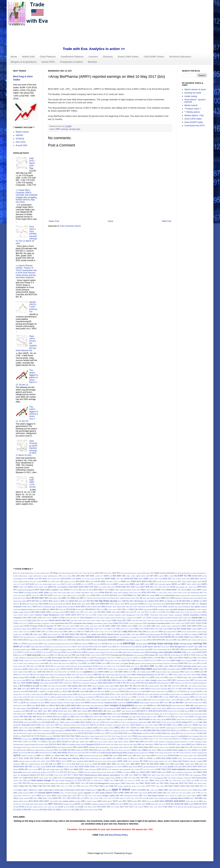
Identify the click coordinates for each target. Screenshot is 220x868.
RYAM (182, 753)
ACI (40, 579)
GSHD (25, 672)
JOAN (42, 689)
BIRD (162, 601)
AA (60, 576)
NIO (26, 719)
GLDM (68, 666)
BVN (37, 609)
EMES (29, 650)
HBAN (197, 672)
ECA (47, 647)
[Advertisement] (84, 25)
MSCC (109, 711)
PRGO (201, 736)
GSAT (15, 672)
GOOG (63, 669)
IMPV (134, 680)
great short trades (160, 669)
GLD (58, 666)
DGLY (173, 634)
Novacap (119, 720)
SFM (141, 758)
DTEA (24, 644)
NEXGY (150, 717)
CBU (128, 612)
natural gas (198, 714)
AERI (201, 579)
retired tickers (143, 747)
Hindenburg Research (145, 675)
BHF (67, 601)
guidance (88, 672)
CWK (65, 632)
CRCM (124, 626)
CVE (24, 632)
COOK (126, 623)
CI (59, 618)
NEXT (155, 717)
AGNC (83, 581)
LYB (201, 700)
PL (196, 733)
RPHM (42, 753)
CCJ (146, 612)
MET (136, 706)
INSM (41, 683)
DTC (20, 644)
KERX (147, 689)
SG (154, 758)
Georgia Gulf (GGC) (164, 663)
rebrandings (17, 747)
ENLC (74, 650)
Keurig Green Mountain (159, 689)
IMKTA (124, 680)
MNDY (101, 708)
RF (191, 747)
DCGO (50, 634)
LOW (46, 700)
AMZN (50, 587)
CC (135, 612)
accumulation (18, 579)
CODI (180, 620)
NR (151, 720)
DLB (154, 637)
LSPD (88, 700)
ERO (186, 650)
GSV (44, 672)
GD (80, 663)
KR (144, 691)
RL (113, 750)
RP (29, 753)
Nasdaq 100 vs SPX (161, 714)
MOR (23, 711)
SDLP (42, 758)
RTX (95, 753)
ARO (179, 590)
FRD (69, 661)
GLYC (137, 666)
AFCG (15, 582)
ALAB (159, 582)
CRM (153, 626)
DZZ (118, 644)
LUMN (132, 700)
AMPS (199, 584)
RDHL (194, 744)
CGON (105, 615)
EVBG (79, 652)
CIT (78, 618)
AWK (65, 595)
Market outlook (22, 132)
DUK (41, 644)
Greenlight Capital (174, 669)
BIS (166, 601)
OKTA (133, 725)
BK (180, 601)
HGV (81, 675)
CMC (46, 621)
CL (98, 618)
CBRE (118, 612)
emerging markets (20, 650)
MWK (15, 714)
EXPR (204, 652)
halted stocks (146, 672)
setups (125, 758)
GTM (82, 672)
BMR (98, 604)
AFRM (45, 581)
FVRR (194, 661)
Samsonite (87, 756)
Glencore (74, 666)
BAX (24, 598)
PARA (74, 731)
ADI (132, 579)
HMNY (181, 675)
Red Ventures (62, 747)
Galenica (31, 663)
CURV (199, 629)
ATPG (136, 593)
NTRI (34, 722)
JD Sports (151, 686)
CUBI (165, 629)
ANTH (113, 587)
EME (205, 647)
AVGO (29, 595)
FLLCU (123, 658)
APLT (195, 587)
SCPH (195, 756)
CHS (40, 618)
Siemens (136, 761)
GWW (106, 672)
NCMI (45, 717)
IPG (125, 683)
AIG (99, 581)
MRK (75, 711)
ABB (114, 576)
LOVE (41, 700)
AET (205, 579)
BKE (188, 601)
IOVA (118, 683)
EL (141, 647)
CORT (173, 623)
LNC (167, 697)
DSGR (194, 640)
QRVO (132, 742)
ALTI (86, 584)
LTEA (109, 700)
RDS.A (199, 744)
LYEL (205, 700)
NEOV (97, 717)
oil (103, 725)
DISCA (16, 637)
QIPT (87, 742)
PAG (30, 731)
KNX (96, 692)
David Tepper (202, 632)
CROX (184, 626)
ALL (41, 584)
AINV (103, 581)
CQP (99, 626)
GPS (105, 669)
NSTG (195, 720)
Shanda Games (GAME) (27, 761)
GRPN (190, 669)
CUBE (160, 629)
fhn (206, 655)
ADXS (184, 579)
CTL (127, 629)
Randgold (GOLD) (93, 744)
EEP (87, 647)
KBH (134, 689)
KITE (27, 691)
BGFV (46, 601)
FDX (166, 655)
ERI (174, 649)
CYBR (87, 632)
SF (129, 758)
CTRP (141, 629)
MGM (163, 706)
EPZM (126, 650)
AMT (26, 587)
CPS (91, 626)
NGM (187, 717)
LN (164, 697)
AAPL (92, 576)
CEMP (21, 615)
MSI (138, 711)
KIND (196, 689)
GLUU (123, 666)
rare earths (115, 744)
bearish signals (155, 598)
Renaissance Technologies (109, 747)
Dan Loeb (150, 632)
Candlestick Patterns (72, 57)
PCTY (189, 731)
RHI (28, 750)
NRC (155, 720)
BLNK (56, 604)
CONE (110, 623)
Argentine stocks (125, 590)
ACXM (92, 579)
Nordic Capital (97, 720)
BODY (151, 604)
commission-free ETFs (64, 623)
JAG (85, 686)
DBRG (36, 634)
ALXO (108, 584)
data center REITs (170, 632)
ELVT (191, 647)
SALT (77, 756)
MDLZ (63, 706)
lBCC (114, 694)
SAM (81, 755)
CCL (154, 612)
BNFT (112, 604)
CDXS (187, 612)
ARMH (153, 590)
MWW (20, 714)
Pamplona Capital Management (54, 731)
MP (32, 711)
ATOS (131, 593)
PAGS (35, 731)
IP (122, 683)
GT (52, 672)
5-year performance (198, 573)
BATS (20, 598)
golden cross (28, 669)
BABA (130, 595)
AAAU (64, 576)
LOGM (26, 700)
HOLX (27, 677)
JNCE (24, 689)
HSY (143, 677)
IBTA (49, 680)
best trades (22, 601)
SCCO (161, 756)
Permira (58, 733)
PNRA (77, 736)
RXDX (162, 753)
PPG (122, 736)
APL (186, 587)
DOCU (26, 640)
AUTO (184, 593)
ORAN (101, 728)
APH (168, 587)
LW (181, 700)
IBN (46, 680)
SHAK (16, 761)
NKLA (34, 720)
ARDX (112, 590)
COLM (30, 623)
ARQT (194, 590)
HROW (112, 677)
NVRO (112, 722)
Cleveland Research (171, 618)
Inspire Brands (49, 683)
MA (39, 703)
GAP (46, 663)
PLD (20, 736)
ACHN (31, 579)
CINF (74, 618)
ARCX (107, 590)
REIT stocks (78, 747)
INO (15, 683)
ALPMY (69, 584)
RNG (159, 750)
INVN (100, 683)
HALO (139, 672)
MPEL (45, 711)
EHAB (126, 647)
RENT (121, 747)
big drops (104, 601)
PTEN (166, 739)
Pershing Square (67, 733)
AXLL (88, 595)
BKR (201, 601)
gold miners (192, 666)
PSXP (150, 739)
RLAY (116, 750)
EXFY (189, 652)
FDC (157, 655)
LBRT (123, 694)
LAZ (102, 694)
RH (19, 750)
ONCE (169, 725)
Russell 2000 (21, 145)
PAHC (40, 731)
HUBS (157, 677)
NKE (30, 719)
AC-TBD (188, 576)
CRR (189, 626)
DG (169, 634)
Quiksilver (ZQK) (201, 742)
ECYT (75, 647)
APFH (164, 587)
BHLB (80, 601)
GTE (55, 672)
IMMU (130, 680)
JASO (117, 686)
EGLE (110, 647)
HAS (182, 672)
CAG (119, 609)
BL (18, 604)
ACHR (36, 579)
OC (19, 725)
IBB (24, 680)
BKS (205, 601)
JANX (107, 686)
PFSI (112, 733)
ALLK (55, 584)
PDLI (205, 731)
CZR (115, 632)
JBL (131, 686)
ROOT (204, 750)
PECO (25, 733)
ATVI (149, 593)
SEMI (104, 758)
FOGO (199, 658)
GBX (60, 663)
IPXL (155, 683)
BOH (155, 604)
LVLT (158, 700)
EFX (91, 647)
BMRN (102, 604)
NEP (101, 717)
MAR (82, 703)
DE (86, 634)
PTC (157, 739)
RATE (121, 744)
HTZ (152, 677)
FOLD (204, 658)
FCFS (93, 655)
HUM (162, 677)
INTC (61, 683)
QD (74, 742)
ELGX (163, 647)
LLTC (139, 697)
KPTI (140, 692)
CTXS (151, 629)
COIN (15, 623)
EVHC (111, 652)
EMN (33, 649)
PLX (47, 736)
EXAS (147, 652)
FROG (97, 661)
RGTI (15, 750)
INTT (71, 683)
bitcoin (170, 601)
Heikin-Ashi (28, 57)
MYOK (53, 714)
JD (146, 686)
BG (38, 601)
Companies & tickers (72, 62)
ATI (111, 593)
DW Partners (83, 644)
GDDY (84, 663)
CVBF (20, 632)
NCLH (39, 717)
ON (165, 725)
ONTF (205, 725)
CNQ (148, 621)
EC (44, 647)
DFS (166, 634)
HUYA (180, 677)
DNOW (192, 637)
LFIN (197, 694)
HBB (202, 672)
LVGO (154, 700)
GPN (90, 669)
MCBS (196, 703)
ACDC (25, 579)
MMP (96, 708)
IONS (110, 683)
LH (28, 697)
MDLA (58, 706)
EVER (84, 652)
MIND (201, 706)
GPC (82, 669)
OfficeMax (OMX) (70, 725)
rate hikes (133, 744)
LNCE (171, 697)
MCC (200, 703)
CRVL (39, 629)
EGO (114, 647)
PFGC (103, 733)
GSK (30, 672)
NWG (145, 722)
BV (34, 609)
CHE (142, 615)
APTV (72, 590)
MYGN (39, 714)
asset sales (66, 593)
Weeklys (92, 62)
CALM (155, 609)
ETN (47, 652)
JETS (178, 686)
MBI (177, 703)
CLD (134, 618)
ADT (170, 579)
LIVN (111, 697)
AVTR (50, 595)
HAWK (186, 672)
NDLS (65, 717)
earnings (65, 129)
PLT (33, 736)
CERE (62, 615)
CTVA (146, 629)
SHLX (58, 761)
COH (193, 620)
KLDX (56, 691)
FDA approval (116, 655)
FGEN (198, 655)
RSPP (84, 753)
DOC (15, 640)
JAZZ (122, 686)
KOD (103, 692)
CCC (139, 612)
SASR (115, 756)
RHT (56, 750)
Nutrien (67, 722)
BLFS (37, 604)
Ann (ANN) (102, 587)
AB (111, 576)
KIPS (22, 692)
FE (169, 655)
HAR (153, 672)
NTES (205, 720)
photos (139, 733)
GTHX (64, 672)
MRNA (85, 711)
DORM (60, 640)
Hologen (21, 677)
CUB (156, 629)
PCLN (173, 731)
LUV (149, 700)
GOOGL (70, 669)
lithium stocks (104, 697)
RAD (64, 744)
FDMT (161, 655)
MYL (44, 714)
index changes (151, 680)
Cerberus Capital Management (47, 615)
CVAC (15, 632)
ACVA (87, 579)
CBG (95, 612)
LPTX (67, 700)
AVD (19, 595)
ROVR (25, 753)
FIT (72, 658)
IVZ (64, 686)
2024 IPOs (116, 573)
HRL (108, 677)
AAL (74, 576)
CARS (67, 612)
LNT (196, 697)
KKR (35, 691)
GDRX (99, 663)
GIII (40, 666)
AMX (46, 587)
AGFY (58, 582)
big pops (114, 601)
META (141, 706)
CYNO (96, 632)
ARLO (143, 590)
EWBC (124, 652)
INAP (139, 680)
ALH (15, 584)
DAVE (184, 632)
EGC (100, 647)
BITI (175, 601)
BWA (48, 609)
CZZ (119, 632)
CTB (118, 629)
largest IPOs (57, 694)
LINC (76, 697)
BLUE (74, 604)
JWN (100, 689)
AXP (98, 595)
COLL (25, 623)
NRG (179, 720)
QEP (77, 742)
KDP (143, 689)
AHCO (92, 582)
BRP (124, 607)
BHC (63, 601)
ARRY (58, 129)
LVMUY (168, 700)
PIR (177, 733)
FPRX (44, 661)
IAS (18, 680)
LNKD (192, 697)
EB (24, 647)
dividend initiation (80, 637)
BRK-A (84, 607)
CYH (92, 632)
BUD (156, 607)
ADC (118, 579)
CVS (43, 632)
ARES (117, 590)
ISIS (41, 686)
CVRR (38, 632)
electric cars (152, 647)
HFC (77, 675)
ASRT (59, 593)
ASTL (73, 593)
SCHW (176, 755)
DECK (104, 634)
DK (141, 637)
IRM (177, 683)
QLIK (96, 742)
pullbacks (200, 739)
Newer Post (54, 221)
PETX (91, 733)
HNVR (194, 675)
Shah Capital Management (197, 758)
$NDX (15, 573)
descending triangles (153, 634)
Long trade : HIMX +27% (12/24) (32, 482)
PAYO (128, 731)
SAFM (48, 755)
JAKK (89, 686)
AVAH (15, 595)
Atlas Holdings (123, 593)
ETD (31, 652)
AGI (62, 581)
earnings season (186, 644)
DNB (176, 637)
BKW (15, 604)
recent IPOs (35, 747)
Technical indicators (180, 57)
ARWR (16, 593)
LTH (113, 700)
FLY (153, 658)
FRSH (107, 661)
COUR (204, 623)
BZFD (83, 609)
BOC (146, 604)
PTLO (180, 739)
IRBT (173, 683)
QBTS (59, 742)
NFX (165, 717)
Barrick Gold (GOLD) (193, 595)
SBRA (139, 756)
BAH (144, 595)
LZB (22, 703)
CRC (118, 626)
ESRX (205, 650)
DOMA (49, 640)
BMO (93, 604)
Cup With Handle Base (182, 629)
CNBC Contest (106, 621)
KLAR (47, 692)
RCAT (166, 744)
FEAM (173, 655)
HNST (189, 675)
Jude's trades (87, 689)
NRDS (169, 719)
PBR (154, 731)
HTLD (148, 677)
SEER (88, 758)
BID (88, 601)
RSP (80, 753)
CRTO (200, 626)
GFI (198, 663)
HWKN (194, 677)
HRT (121, 677)
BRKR (95, 607)
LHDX (32, 697)
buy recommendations (182, 607)
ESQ (200, 650)
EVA (75, 652)
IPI (128, 683)
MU (183, 711)
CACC (110, 609)
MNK (119, 708)
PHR (144, 733)
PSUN (141, 739)
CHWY (55, 618)
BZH (87, 609)
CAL (136, 609)
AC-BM (171, 576)
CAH (123, 609)
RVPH (157, 753)
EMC (201, 647)
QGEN (82, 742)
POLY (88, 736)
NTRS (39, 722)
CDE (167, 612)
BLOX (69, 604)
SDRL (47, 758)
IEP (77, 680)
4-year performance (168, 573)
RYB (186, 753)
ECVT (70, 647)
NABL (60, 714)
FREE (74, 661)
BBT (69, 598)
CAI (127, 609)
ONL (190, 725)
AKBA (134, 581)
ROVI (21, 753)
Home (14, 57)
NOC (81, 720)
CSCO (82, 629)
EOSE (113, 650)
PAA (205, 728)
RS (73, 753)
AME (156, 584)
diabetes (195, 634)
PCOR (178, 731)
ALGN (204, 581)
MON (199, 708)
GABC (21, 663)
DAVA (179, 632)
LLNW (134, 697)
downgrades (102, 640)
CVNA (32, 632)
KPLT (136, 692)
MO (144, 708)
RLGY (121, 750)
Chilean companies (175, 615)
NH (196, 717)
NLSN (54, 719)
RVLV (147, 753)
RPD (37, 753)
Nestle (105, 717)
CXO (74, 632)
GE (108, 663)
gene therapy (129, 663)
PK (185, 733)
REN (97, 747)
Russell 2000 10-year (125, 753)
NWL (149, 722)
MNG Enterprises (110, 708)
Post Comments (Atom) (70, 226)
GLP (105, 666)
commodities (97, 623)
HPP (88, 677)
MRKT (80, 711)
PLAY (205, 733)
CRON (163, 626)
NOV (109, 719)
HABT (121, 672)
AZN (111, 595)
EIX (138, 647)
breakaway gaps (50, 607)
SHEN (48, 761)
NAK (75, 714)
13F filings (54, 573)
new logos (132, 717)
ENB (42, 650)
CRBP (113, 626)
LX (184, 700)
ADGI (122, 579)
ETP (51, 652)
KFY (174, 689)
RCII (170, 744)
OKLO (128, 725)
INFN (169, 680)
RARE (108, 744)
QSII (137, 742)
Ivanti (61, 686)
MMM (92, 708)
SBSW (148, 756)
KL (39, 692)
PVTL (20, 742)
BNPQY (118, 604)
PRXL (97, 739)
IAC (205, 677)
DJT (138, 637)
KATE (129, 689)
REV (151, 747)
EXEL (184, 652)
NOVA (113, 720)
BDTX (134, 598)
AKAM (123, 581)
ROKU (195, 750)
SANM (106, 755)
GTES (60, 672)
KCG (139, 689)
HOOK (48, 677)
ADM (136, 579)
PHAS (130, 733)
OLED (138, 725)
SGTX (185, 758)
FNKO (180, 658)
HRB (100, 677)
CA (98, 609)
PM (54, 736)
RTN (91, 753)
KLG (61, 692)
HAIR (130, 672)
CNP (145, 621)
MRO (90, 711)
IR (169, 683)
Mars (158, 703)
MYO (48, 714)
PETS (86, 733)
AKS (155, 581)
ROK (190, 750)
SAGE (58, 755)
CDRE (177, 612)
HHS (89, 675)
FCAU (83, 655)
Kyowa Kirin (17, 694)
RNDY (154, 750)
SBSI (143, 756)
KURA (188, 692)
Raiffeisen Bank (75, 744)
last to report (82, 694)
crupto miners (26, 629)
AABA (69, 576)
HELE (69, 675)
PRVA (92, 739)
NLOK (49, 720)
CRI (145, 626)
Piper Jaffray (171, 733)
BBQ (60, 598)
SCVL (21, 758)
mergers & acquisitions (122, 705)
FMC (163, 658)
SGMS (175, 758)
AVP (42, 595)
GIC (36, 666)
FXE (202, 661)
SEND (109, 758)
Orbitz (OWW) (109, 728)
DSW (15, 644)
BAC (139, 595)
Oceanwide (26, 725)
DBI (31, 634)
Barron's (204, 595)
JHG (182, 686)
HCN (24, 675)
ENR (94, 649)
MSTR (143, 711)
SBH (134, 755)
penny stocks (46, 733)
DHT (190, 634)
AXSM (102, 595)
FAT (56, 655)
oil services (117, 725)
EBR (37, 647)
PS (113, 739)
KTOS (183, 691)
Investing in (94, 683)
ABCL (129, 576)
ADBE (113, 579)
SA (34, 756)
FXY (15, 663)
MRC (66, 711)
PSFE (126, 739)
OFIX (78, 725)
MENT (107, 706)
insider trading (33, 683)
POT (106, 736)
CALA (141, 609)
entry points (101, 650)
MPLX (50, 711)
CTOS (131, 629)
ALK (27, 584)
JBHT (127, 686)
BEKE (168, 598)
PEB (21, 733)
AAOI (83, 576)
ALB (168, 582)
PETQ (81, 733)
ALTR (91, 584)
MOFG (164, 708)
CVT (47, 632)
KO (99, 691)
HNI (185, 675)
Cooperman (138, 623)
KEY (170, 689)
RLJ (125, 750)
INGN (200, 680)
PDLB (201, 731)
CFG (87, 615)
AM (112, 584)
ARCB (91, 590)
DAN (144, 632)
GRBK (131, 669)
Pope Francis (95, 736)
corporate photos (163, 623)
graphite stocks (123, 669)
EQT (151, 649)
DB (24, 634)
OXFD (181, 728)
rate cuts (126, 744)
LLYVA (147, 697)
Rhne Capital (35, 750)
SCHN (170, 755)
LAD (51, 694)
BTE (148, 607)
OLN (147, 725)
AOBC (124, 587)
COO (120, 623)
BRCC (30, 607)
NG (169, 717)
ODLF (52, 725)
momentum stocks (183, 708)
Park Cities (80, 731)
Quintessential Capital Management (26, 744)
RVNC (152, 753)
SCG (165, 756)
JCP (143, 686)
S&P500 (19, 135)
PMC (58, 736)
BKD (184, 601)
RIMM (78, 750)
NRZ (183, 720)
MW (200, 711)
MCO (29, 706)
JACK (80, 686)
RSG (76, 753)
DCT (60, 634)
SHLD (53, 761)
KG (177, 689)
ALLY (64, 584)
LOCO (16, 700)
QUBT (192, 742)
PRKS (58, 739)
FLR (136, 658)
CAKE (131, 609)
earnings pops (75, 129)
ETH (43, 652)
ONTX (16, 728)
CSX (109, 629)
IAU (21, 680)
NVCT (83, 722)
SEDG (82, 758)
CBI (99, 612)
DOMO (55, 640)
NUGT (57, 722)
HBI (205, 672)
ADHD (127, 579)
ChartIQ (111, 615)
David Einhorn (192, 632)
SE (51, 758)
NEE (72, 717)
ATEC (92, 593)
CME (64, 620)
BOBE (141, 604)
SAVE (125, 755)
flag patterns (102, 658)
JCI (139, 686)
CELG (204, 612)
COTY (193, 623)
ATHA (97, 593)
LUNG (145, 700)
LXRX (196, 700)
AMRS (16, 587)
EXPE (199, 652)
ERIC (178, 649)
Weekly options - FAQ (194, 115)
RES (135, 747)
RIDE (65, 750)
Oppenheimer (65, 728)
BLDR (32, 604)
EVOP (116, 652)
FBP (70, 655)
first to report (57, 658)
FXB (199, 661)
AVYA (60, 595)
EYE (23, 655)
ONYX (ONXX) (29, 728)
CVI (28, 632)
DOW (69, 640)
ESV (25, 652)
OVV (176, 728)
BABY (135, 595)
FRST (112, 661)
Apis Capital (180, 587)
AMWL (41, 587)
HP (74, 677)
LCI (130, 694)
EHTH (130, 647)
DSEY (189, 640)
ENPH (89, 649)
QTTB (156, 742)
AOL (129, 587)
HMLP (176, 675)
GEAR (113, 663)
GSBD (20, 672)
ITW (57, 686)
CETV (79, 615)
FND (171, 658)
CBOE (109, 612)
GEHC (118, 663)
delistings (123, 634)
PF (95, 733)
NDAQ (60, 717)
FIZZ (93, 658)
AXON (93, 595)
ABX (166, 576)
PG (116, 733)
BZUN (92, 609)
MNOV (129, 708)
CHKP (29, 618)
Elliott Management (177, 647)
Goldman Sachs (54, 669)
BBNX (55, 598)
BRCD (35, 607)
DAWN (16, 634)
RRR (69, 753)
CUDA (170, 629)
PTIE (170, 739)
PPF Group (116, 736)
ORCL (117, 728)
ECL (66, 647)
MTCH (156, 711)
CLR (24, 621)
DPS (154, 640)
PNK (72, 736)
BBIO (51, 598)
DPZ (163, 640)
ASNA (46, 593)
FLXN (149, 658)
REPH (126, 747)
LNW (200, 697)
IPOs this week (147, 683)
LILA (72, 697)
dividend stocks (93, 637)
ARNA (169, 590)
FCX (108, 655)
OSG (138, 728)
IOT (114, 683)
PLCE (16, 736)
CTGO (122, 629)
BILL (132, 601)
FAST (52, 655)
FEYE (186, 655)
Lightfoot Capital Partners (59, 697)
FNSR (186, 658)
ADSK (165, 579)
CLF (181, 618)
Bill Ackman (139, 601)
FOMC (16, 661)
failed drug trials (34, 655)
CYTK (110, 632)
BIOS (146, 601)
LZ (19, 703)
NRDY (174, 719)
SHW (125, 761)
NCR (55, 717)
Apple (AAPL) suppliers (49, 590)
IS (19, 686)
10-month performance (26, 573)
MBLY (182, 703)
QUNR (41, 744)
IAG (15, 680)
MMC (87, 708)
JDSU (162, 686)
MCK (25, 706)
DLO (158, 637)
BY (65, 609)
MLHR (64, 708)
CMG (68, 620)
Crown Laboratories (173, 626)
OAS (205, 722)
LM (151, 697)
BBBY (42, 598)
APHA (173, 587)
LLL (129, 697)
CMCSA (58, 620)
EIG (134, 647)
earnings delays (142, 644)
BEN (173, 598)
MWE (205, 711)
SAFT (53, 756)
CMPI (80, 621)
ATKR (115, 593)
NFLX (161, 717)
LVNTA (174, 700)
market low (122, 703)
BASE (15, 598)
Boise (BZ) (161, 604)
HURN (171, 677)
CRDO (129, 626)
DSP (199, 640)
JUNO (94, 689)
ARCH (96, 590)
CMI (72, 621)
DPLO (149, 640)
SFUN (150, 758)
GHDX (32, 666)
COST (187, 623)
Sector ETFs (48, 62)
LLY (142, 697)
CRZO (74, 629)
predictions (184, 736)
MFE (145, 706)
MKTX (51, 708)
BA (125, 595)
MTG (161, 711)
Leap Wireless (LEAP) (157, 694)
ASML (41, 593)
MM (83, 708)
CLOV (20, 621)
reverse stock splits (177, 747)
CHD (138, 615)
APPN (61, 590)
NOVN (125, 720)
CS (78, 629)
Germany (175, 663)
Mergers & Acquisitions (24, 62)
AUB (160, 593)
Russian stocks (139, 753)
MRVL (101, 711)
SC (157, 756)
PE (18, 733)
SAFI (43, 756)
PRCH (161, 736)
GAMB (42, 663)
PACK (26, 731)
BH (59, 601)
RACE (59, 744)
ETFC (39, 652)
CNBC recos (117, 620)
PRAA (135, 736)
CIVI (95, 618)
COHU (204, 620)
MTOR (170, 711)
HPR (96, 677)
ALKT (37, 584)
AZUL (120, 595)
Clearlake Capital (158, 618)
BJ (178, 601)
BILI (128, 601)
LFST (201, 694)
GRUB (195, 669)
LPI (58, 700)
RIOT (86, 750)
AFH (32, 582)
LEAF (147, 694)
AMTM (36, 587)
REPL (131, 747)
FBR (73, 655)
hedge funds (44, 675)
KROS (158, 692)
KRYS (163, 692)
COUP (198, 623)
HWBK (185, 677)
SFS (145, 758)
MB (170, 703)
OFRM (83, 725)
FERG (178, 655)
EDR (84, 647)
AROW (184, 590)
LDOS (139, 694)
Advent (178, 579)
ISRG (45, 686)
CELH (15, 615)
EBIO (33, 647)
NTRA (30, 722)
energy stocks (54, 650)
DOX (145, 640)
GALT (37, 663)
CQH (95, 626)
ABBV (119, 576)
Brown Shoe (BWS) (115, 607)
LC (127, 694)
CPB (59, 626)
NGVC (192, 717)
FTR (163, 661)
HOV (53, 677)
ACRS (73, 579)
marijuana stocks (111, 703)
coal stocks (173, 621)
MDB (43, 706)
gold (185, 666)
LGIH (20, 697)
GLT (114, 666)
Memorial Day (99, 706)
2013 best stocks (65, 573)
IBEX (34, 680)
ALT (83, 584)
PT (154, 739)
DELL (129, 634)
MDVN (84, 706)
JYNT (104, 689)
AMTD (30, 587)
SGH (163, 758)
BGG (51, 601)
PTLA (175, 739)
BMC (84, 604)
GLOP (101, 666)
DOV (65, 640)
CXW (78, 632)
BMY (108, 604)
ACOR (68, 579)
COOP (131, 623)
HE (38, 675)
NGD (172, 717)
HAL (134, 672)
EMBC (196, 647)
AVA (205, 593)
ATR (140, 593)
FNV (190, 658)
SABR (38, 755)
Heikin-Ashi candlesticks (58, 675)
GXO (111, 672)
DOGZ (44, 640)
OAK (201, 722)
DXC (100, 644)
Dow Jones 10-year (89, 640)
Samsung (95, 756)
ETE (35, 652)
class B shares (116, 618)
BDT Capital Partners (123, 598)
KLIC (65, 691)
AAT (102, 576)
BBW (73, 598)
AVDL (23, 595)
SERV (119, 758)
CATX (86, 612)
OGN (88, 725)
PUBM (194, 739)
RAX (139, 744)
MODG (154, 708)
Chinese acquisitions (191, 615)
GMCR (146, 666)
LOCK (205, 697)
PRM (63, 739)
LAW (93, 694)
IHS (94, 680)
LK (119, 697)
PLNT (29, 736)
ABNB (138, 576)
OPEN (48, 728)
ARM (148, 590)
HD (31, 675)
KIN (193, 689)
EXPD (194, 652)
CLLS (205, 618)
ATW (153, 593)
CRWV (55, 629)
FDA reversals (139, 655)
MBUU (191, 703)
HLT (163, 675)
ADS (160, 579)
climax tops (187, 618)
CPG (67, 626)
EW (120, 652)
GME (152, 666)
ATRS (144, 593)
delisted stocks (113, 634)
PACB (21, 731)
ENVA (108, 650)
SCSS (204, 755)
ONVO (21, 728)
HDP (35, 675)
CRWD (49, 629)
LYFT (15, 703)
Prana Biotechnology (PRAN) (148, 736)
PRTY (87, 739)
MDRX (74, 706)
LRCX (78, 700)
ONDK (180, 725)
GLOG (95, 666)
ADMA (141, 579)
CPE (63, 626)
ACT (83, 579)
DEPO (142, 634)
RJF (95, 750)
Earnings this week (193, 93)
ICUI (66, 680)
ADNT (151, 579)
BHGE (72, 601)
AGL (74, 582)
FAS (48, 655)
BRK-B (90, 607)
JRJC (79, 689)
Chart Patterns (48, 57)
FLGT (114, 658)
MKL (42, 708)
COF (184, 620)
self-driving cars (96, 758)
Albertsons (173, 582)
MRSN (95, 711)
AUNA (170, 593)
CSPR (96, 629)
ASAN (21, 593)
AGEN (53, 582)
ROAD (169, 750)
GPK (86, 669)
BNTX (127, 604)
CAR (32, 612)
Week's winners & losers (195, 90)
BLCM (22, 604)
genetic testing (140, 663)
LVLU (163, 700)
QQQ (116, 742)
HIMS (129, 675)
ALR (74, 584)
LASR (75, 694)
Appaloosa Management (26, 590)
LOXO (50, 700)
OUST (157, 728)
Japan (112, 686)
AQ (80, 590)
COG (189, 620)
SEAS (56, 758)
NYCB (164, 722)
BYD (68, 609)
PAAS (16, 731)
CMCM (51, 620)
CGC (94, 615)
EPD (117, 650)
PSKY (131, 739)
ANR (109, 587)
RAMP (83, 744)
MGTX (183, 706)
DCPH (55, 634)
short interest (89, 761)
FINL (49, 658)
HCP (28, 675)
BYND (73, 609)
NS (186, 720)
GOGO (180, 666)
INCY (143, 680)
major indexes (75, 703)
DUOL (45, 644)
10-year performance (42, 573)
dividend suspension (109, 637)
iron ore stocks (184, 683)
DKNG (145, 637)
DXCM (105, 644)
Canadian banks (164, 609)
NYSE (174, 722)
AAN (78, 576)
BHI (76, 601)
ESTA (15, 652)
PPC (110, 736)
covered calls (18, 626)
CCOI (163, 612)
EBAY (28, 647)
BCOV (99, 598)
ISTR (50, 686)
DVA (63, 644)
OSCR (133, 728)
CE (191, 612)
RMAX (134, 750)
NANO (110, 714)
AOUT (143, 587)
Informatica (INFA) (183, 680)
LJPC (116, 697)
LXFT (188, 700)
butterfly (171, 607)
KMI (73, 691)
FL (96, 658)
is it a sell (35, 686)
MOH (169, 708)
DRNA (179, 640)
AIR (107, 582)
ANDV (76, 587)
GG (205, 663)
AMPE (194, 584)
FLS (140, 658)
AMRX (21, 587)
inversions (85, 683)
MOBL (148, 708)
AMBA (132, 584)
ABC (124, 576)
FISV (68, 658)
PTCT (161, 739)
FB (59, 655)
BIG (97, 601)
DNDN (181, 637)
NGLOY (182, 717)
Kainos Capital (117, 689)
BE (141, 598)
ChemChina (154, 615)
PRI (205, 736)
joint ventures (64, 689)
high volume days (108, 675)
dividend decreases (48, 637)
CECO (195, 612)
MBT (186, 703)
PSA (117, 739)
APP (15, 590)
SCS (199, 755)
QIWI (92, 742)
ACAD (195, 576)
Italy (53, 686)
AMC (142, 584)
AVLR (34, 595)
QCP (70, 742)
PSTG (136, 739)
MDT (79, 706)
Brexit (78, 607)
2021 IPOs (99, 573)
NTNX (21, 722)
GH (28, 666)
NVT (120, 722)
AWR (69, 595)
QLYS (100, 742)
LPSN (62, 700)
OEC (61, 725)
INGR (205, 680)
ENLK (79, 650)
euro (68, 652)
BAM (157, 595)
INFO (174, 680)
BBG (47, 598)
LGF (205, 694)
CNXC (162, 621)
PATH (99, 731)
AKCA (139, 581)
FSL (120, 661)
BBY (82, 598)
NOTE (104, 720)
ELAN (145, 647)
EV (72, 652)
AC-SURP (179, 576)
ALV (99, 584)
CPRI (77, 626)
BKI (192, 601)
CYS (106, 632)
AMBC (137, 584)
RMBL (140, 750)
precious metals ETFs (171, 736)
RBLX (157, 744)
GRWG (201, 669)
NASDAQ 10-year (137, 714)
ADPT (156, 579)
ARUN (205, 590)
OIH (98, 725)
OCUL (43, 725)
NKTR (39, 719)
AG (49, 582)
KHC (185, 689)
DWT (96, 644)
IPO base (133, 683)
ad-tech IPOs (100, 579)
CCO (158, 612)
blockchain (62, 604)
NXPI (159, 722)
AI (96, 581)
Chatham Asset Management (125, 615)
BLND (51, 604)
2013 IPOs (75, 573)
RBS (162, 744)
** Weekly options (192, 112)
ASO (51, 593)
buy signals (195, 607)
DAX (20, 634)
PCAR (163, 731)
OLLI (143, 725)
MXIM (30, 714)
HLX (167, 675)
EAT (21, 647)
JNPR (33, 689)
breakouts (72, 607)
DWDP (91, 644)
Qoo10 (111, 742)
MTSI (175, 711)
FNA (167, 658)
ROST (16, 753)
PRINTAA (17, 739)
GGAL (15, 666)
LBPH (118, 694)
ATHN (107, 593)
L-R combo (26, 694)
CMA (42, 621)
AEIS (188, 579)
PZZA (44, 742)
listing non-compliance (87, 697)
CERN (68, 615)
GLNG (80, 666)
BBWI (78, 598)
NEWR (144, 717)
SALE (72, 755)
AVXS (55, 595)
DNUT (202, 637)
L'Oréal (33, 694)
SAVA (120, 755)
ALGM (199, 582)
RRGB (64, 753)
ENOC (84, 649)
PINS (164, 733)
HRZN (131, 677)
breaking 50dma (62, 607)
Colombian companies (41, 623)
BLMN (46, 604)
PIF (150, 733)
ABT (152, 576)
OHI (92, 725)
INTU (75, 683)
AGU (88, 581)
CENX (32, 615)
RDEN (184, 744)
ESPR (196, 649)
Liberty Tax (42, 697)
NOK (89, 719)
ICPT (62, 680)
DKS (150, 637)
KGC (180, 689)
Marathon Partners (97, 703)
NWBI (141, 722)
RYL (190, 753)
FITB (76, 658)
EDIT (80, 647)
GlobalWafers (87, 666)
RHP (52, 750)
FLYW (158, 658)
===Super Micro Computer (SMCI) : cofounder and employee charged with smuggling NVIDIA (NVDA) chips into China (27, 196)
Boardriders (134, 604)
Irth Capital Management (198, 683)
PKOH (192, 733)
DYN (114, 644)
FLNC (128, 658)
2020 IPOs (91, 573)
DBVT (41, 634)
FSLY (129, 661)
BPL (194, 604)
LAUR (89, 694)
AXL (84, 595)
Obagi (15, 725)
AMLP (184, 584)
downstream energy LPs (134, 640)
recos (42, 747)
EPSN (121, 650)
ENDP (46, 649)
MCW (38, 706)
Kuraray (194, 692)
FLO (132, 658)
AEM (192, 579)
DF (162, 634)
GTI (68, 672)
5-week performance (183, 573)
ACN (63, 579)
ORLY (123, 728)
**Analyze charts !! (193, 109)
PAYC (112, 731)
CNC (124, 620)
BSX (144, 607)
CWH (61, 632)
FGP (202, 655)
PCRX (184, 731)
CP (55, 626)
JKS (15, 689)
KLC (52, 691)
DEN (133, 634)
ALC (180, 581)
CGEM (100, 615)
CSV (105, 629)
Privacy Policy (27, 739)
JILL (186, 686)
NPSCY (136, 720)
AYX (107, 595)
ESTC (20, 652)
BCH (95, 598)
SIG (141, 761)
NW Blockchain (132, 722)
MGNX (169, 706)
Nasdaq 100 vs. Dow (176, 714)
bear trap (146, 598)
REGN (70, 747)
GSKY (35, 672)
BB (33, 598)
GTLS (78, 672)
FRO (92, 661)
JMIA (19, 689)
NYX (195, 722)
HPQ (91, 677)
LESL (182, 694)
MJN (33, 708)
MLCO (59, 708)
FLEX (109, 658)
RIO (82, 750)
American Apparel (165, 584)
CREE (135, 626)
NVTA (124, 722)
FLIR (118, 658)
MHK (188, 706)
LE (143, 694)
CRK (148, 626)
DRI (175, 640)
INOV (23, 683)
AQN (84, 590)
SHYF (130, 761)
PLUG (42, 736)
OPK (57, 728)
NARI (119, 714)
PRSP (77, 739)
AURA (180, 593)
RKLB (105, 750)
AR (87, 590)
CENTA (26, 615)
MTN (165, 711)
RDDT (179, 744)
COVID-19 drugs (30, 626)
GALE (25, 663)
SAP (111, 755)
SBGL (130, 756)
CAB (105, 609)
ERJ (182, 649)
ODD (48, 725)
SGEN (158, 758)
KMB (69, 691)
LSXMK (104, 700)
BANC (162, 595)
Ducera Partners (33, 644)
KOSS (132, 692)
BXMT (61, 609)
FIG (41, 658)
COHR (198, 620)
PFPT (108, 733)
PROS (67, 739)
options (84, 728)
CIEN (62, 618)
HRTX (126, 677)
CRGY (140, 626)
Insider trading (191, 96)
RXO (166, 753)
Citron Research (86, 618)
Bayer (28, 598)
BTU (152, 607)
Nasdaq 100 (149, 714)
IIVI (100, 680)
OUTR (163, 728)
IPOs (138, 683)
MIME (196, 706)
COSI (182, 623)
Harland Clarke (161, 672)
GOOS (76, 669)
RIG (69, 750)
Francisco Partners (60, 661)
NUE (53, 722)
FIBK (17, 658)
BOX (184, 604)
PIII (155, 733)
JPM (75, 689)
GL (55, 666)
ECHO (62, 647)
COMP (105, 623)
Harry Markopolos (173, 672)
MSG (124, 711)
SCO (186, 756)
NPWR (147, 719)
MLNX (74, 708)
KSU (175, 692)
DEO (138, 634)
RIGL (73, 750)
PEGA (30, 733)
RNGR (164, 750)
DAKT (136, 632)
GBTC (51, 663)
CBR (113, 612)
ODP (57, 725)
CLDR (139, 618)
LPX (71, 700)
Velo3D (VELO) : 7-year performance (33, 307)
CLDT (144, 618)
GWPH (101, 672)
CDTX (182, 612)
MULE (187, 711)
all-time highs (47, 584)
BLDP (28, 604)
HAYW (192, 672)
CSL (92, 629)
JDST (157, 686)
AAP (88, 576)
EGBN (96, 647)
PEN (35, 733)
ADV (174, 579)
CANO (199, 609)
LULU (127, 700)
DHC (182, 634)
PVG (205, 739)
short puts (99, 761)
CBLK (103, 612)
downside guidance (116, 640)
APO (199, 587)
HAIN (126, 672)
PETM (76, 733)
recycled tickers (51, 747)
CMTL (88, 621)
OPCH (43, 728)
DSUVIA (204, 640)
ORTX (128, 728)
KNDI (91, 691)
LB (111, 694)
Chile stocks (163, 615)
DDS (82, 634)
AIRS (115, 582)
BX (57, 609)
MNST (135, 708)
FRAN (49, 661)
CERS (73, 615)
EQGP (138, 650)
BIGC (120, 601)
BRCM (41, 607)
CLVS (34, 620)
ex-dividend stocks (138, 652)
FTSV (167, 661)
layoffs (98, 694)
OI (95, 725)
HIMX (134, 675)
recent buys (26, 747)
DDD (67, 634)
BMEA (88, 604)
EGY (119, 647)
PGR (125, 733)
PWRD (25, 742)
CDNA (172, 612)
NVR (107, 722)
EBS (41, 647)
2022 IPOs (108, 573)
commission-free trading (83, 623)
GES (186, 663)
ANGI (96, 587)
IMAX (109, 680)
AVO (38, 595)
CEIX (199, 612)
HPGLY (83, 677)
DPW (159, 640)
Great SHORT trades (194, 122)
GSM (39, 672)
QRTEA (126, 742)
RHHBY (23, 750)
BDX (138, 598)
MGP (174, 706)
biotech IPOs (154, 601)
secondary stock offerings (69, 758)
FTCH (147, 661)
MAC (43, 703)
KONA (117, 692)
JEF (170, 686)
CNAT (93, 621)
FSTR (138, 661)
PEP (53, 733)
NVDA (88, 722)
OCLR (33, 725)
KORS (122, 691)
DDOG (72, 634)
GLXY (133, 666)
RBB (147, 744)
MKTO (46, 708)
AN (55, 587)
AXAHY (74, 595)
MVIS (196, 711)
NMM (69, 719)
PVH (15, 742)
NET (110, 717)
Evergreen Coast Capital (96, 652)
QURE (46, 744)
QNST (105, 742)
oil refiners (109, 725)
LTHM (117, 700)
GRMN (184, 669)
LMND (156, 697)
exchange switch (157, 652)
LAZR (107, 694)
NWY (154, 722)
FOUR (27, 661)
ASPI (55, 593)
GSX (48, 672)
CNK (137, 621)
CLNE (15, 621)
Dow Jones (21, 142)
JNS (37, 689)
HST (140, 677)
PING (159, 733)
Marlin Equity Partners (148, 703)
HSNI (136, 677)
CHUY (49, 618)
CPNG (72, 626)
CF (83, 615)
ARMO (163, 590)
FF (190, 655)
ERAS (169, 650)
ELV (187, 647)
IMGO (119, 680)
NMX (73, 720)
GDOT (93, 663)
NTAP (200, 719)
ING (196, 680)
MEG (88, 706)
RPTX (51, 753)
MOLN (174, 708)
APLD (190, 587)
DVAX (67, 644)
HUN (166, 677)
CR (103, 626)
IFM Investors (84, 680)
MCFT (20, 706)
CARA (37, 612)
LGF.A (15, 697)
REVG (187, 747)
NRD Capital (161, 720)
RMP (150, 750)
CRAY (108, 626)
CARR (61, 612)
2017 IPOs (83, 573)
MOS (28, 711)
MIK (192, 706)
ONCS (175, 725)
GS (205, 669)
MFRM (150, 706)
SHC (39, 761)
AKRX (150, 581)
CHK (24, 618)
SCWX (27, 758)
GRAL (115, 669)
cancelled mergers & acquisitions (183, 609)
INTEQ (66, 683)
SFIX (132, 758)
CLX (38, 620)
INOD (19, 683)
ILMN (104, 680)
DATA (161, 632)
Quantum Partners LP (181, 742)
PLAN (199, 733)
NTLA (16, 722)
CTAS (113, 629)
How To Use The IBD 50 (64, 677)
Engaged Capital (66, 650)
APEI (160, 587)
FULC (184, 661)
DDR (77, 634)
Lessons (93, 57)
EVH (107, 652)
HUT (175, 677)
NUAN (48, 722)
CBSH (123, 612)
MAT (162, 703)
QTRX (147, 742)
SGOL (180, 758)
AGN (77, 581)
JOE (57, 689)
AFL (35, 582)
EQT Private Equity (160, 650)
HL (156, 675)
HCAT (20, 675)
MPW (55, 711)
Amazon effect (124, 584)
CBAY (91, 612)
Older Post (166, 221)
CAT (82, 612)
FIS (64, 658)
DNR (197, 637)
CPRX (87, 626)
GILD (47, 666)
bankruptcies (170, 595)
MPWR (61, 711)
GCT (77, 663)
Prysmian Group (106, 739)
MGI (159, 706)
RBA (143, 744)
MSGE (128, 711)
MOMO (193, 708)
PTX (189, 739)
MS (105, 711)
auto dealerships (193, 593)
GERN (181, 663)
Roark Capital (178, 750)
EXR (15, 655)
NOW (130, 719)
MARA (87, 703)
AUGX (165, 593)
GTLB (73, 672)
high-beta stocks (121, 675)
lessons (187, 694)
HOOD (43, 677)
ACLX (58, 579)
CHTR (44, 618)
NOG (85, 720)
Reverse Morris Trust (161, 747)
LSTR (93, 700)
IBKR (38, 680)
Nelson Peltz (79, 717)
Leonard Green (174, 694)
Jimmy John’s (202, 686)
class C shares (127, 618)
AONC (138, 587)
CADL (115, 609)
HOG (199, 675)
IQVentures (164, 683)
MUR (192, 711)
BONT (179, 604)
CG (90, 615)
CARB (43, 612)
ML (55, 708)
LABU (46, 694)
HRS (117, 677)
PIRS (181, 733)
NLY (59, 719)
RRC (55, 753)
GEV (195, 663)
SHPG (120, 761)
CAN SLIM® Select (154, 57)
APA (148, 587)
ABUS (161, 576)
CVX (51, 632)
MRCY (70, 711)
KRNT (148, 691)
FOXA (35, 661)
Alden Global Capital (189, 582)
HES (74, 675)
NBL (30, 717)
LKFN (123, 697)
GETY (190, 663)
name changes (100, 714)
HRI (104, 677)
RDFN (189, 744)
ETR (55, 652)
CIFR (67, 618)
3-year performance (143, 573)
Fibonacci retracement (27, 658)
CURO (194, 629)
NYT (191, 722)
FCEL (88, 655)
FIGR (45, 658)
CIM (71, 618)
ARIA (138, 590)
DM (173, 637)
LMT (160, 697)
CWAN (56, 632)
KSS (171, 691)
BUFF (160, 607)
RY (178, 753)
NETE (114, 717)
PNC (68, 736)
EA (121, 644)
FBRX (78, 655)
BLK (41, 604)
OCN (38, 725)
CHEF (147, 615)
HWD (190, 677)
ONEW (186, 725)
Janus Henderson (98, 686)
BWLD (53, 609)
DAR (156, 632)
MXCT (25, 714)
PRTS (82, 739)
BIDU (92, 601)
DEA (89, 634)
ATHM (102, 593)
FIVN (88, 658)
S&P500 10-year (27, 756)
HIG (100, 675)
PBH (141, 731)
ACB (200, 576)
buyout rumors (27, 609)
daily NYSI (128, 632)
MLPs (79, 708)
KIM (189, 689)
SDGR (37, 758)
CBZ (132, 612)
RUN (103, 753)
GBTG (56, 663)
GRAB (110, 669)
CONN (115, 623)
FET (182, 655)
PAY (107, 731)
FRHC (87, 661)
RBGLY (152, 744)
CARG (48, 612)
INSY (56, 683)
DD (63, 634)
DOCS (20, 640)
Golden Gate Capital (41, 669)
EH (122, 647)
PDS (15, 733)
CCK (150, 612)
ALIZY (23, 584)
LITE (97, 697)
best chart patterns (197, 598)
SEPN (114, 758)
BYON (78, 609)
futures (189, 661)
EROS (190, 650)
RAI (68, 744)
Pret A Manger (194, 736)
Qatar (54, 742)
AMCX (147, 584)
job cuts (47, 689)
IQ (159, 683)
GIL (43, 666)
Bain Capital (150, 595)
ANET (87, 587)
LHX (36, 697)
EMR (38, 650)
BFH (34, 601)
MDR (69, 706)
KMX (77, 691)
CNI (133, 621)
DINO (201, 634)
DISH (21, 637)
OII (101, 725)
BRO (99, 607)
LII (69, 697)
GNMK (166, 666)
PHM (134, 733)
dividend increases (65, 637)
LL (126, 697)
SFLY (137, 758)
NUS (62, 722)
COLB (20, 623)
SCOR (190, 756)
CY (82, 632)
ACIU (49, 579)
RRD (59, 753)
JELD (174, 686)
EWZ (129, 652)
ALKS (32, 584)
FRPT (102, 661)
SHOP (69, 761)
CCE (142, 612)
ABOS (143, 576)
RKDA (100, 750)
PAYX (133, 731)
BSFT (136, 607)
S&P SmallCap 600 (200, 753)
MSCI (114, 711)
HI (92, 675)
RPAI (33, 753)
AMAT (116, 584)
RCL (174, 744)
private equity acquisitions (44, 739)
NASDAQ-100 (189, 714)
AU (157, 593)
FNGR (175, 658)
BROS (104, 607)
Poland (83, 736)
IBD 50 (29, 680)
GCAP (64, 663)
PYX (39, 742)
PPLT (130, 736)
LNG (176, 697)
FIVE (84, 658)
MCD (205, 703)
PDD (196, 731)
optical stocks (75, 728)
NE (69, 717)
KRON (153, 692)
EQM (147, 650)
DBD (27, 634)
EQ (130, 650)
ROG (186, 750)
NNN (77, 720)
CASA (72, 612)
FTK (155, 661)
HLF (159, 675)
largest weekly (67, 694)
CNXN (166, 621)
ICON (57, 680)
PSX (146, 739)
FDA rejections (128, 655)
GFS (202, 663)
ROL (199, 750)
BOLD (173, 604)
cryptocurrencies (65, 629)
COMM (52, 623)
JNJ (28, 689)
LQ (74, 700)
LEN (167, 694)
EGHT (105, 647)
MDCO (52, 706)
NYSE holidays (182, 722)
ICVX (70, 680)
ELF (159, 647)
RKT (109, 750)
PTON (185, 739)
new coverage (122, 717)
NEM (87, 717)
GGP (24, 666)
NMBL (64, 719)
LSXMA (98, 700)
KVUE (199, 691)
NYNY (169, 722)
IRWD (15, 686)
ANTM (118, 587)
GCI (69, 663)
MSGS (134, 711)
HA (116, 672)
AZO (115, 595)
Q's (50, 742)
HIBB (96, 675)
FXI (206, 661)
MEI (92, 706)
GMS (157, 666)
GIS (52, 666)
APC (152, 587)
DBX (45, 634)
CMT (84, 621)
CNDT (129, 620)
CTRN (136, 629)
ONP (200, 725)
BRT (128, 607)
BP (187, 604)
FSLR (124, 661)
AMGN (174, 584)
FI (14, 658)
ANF (91, 587)
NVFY (98, 722)
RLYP (129, 750)
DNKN (187, 637)
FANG (44, 655)
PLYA (51, 736)
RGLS (200, 747)
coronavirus (152, 623)
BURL (165, 607)
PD (192, 731)
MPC (40, 711)
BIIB (124, 601)
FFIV (193, 655)
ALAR (164, 582)
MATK (166, 703)
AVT (46, 595)
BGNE (55, 601)
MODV (159, 708)
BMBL (79, 604)
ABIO (133, 576)
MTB (151, 711)
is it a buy (25, 686)
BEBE (163, 598)
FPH (39, 661)
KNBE (82, 692)
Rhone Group (45, 750)
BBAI (37, 598)
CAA (101, 609)
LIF (48, 697)
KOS (127, 691)
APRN (66, 590)
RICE (60, 750)
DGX (178, 634)
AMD (152, 584)
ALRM (78, 584)
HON (38, 677)
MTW (179, 711)
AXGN (79, 595)
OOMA (38, 728)
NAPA (115, 714)
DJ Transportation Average (127, 637)
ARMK (158, 590)
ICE (53, 680)
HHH (85, 675)
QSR (142, 742)
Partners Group (90, 731)
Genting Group (151, 663)
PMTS (63, 736)
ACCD (205, 576)
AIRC (111, 582)
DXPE (110, 644)
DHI (186, 634)
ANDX (81, 587)
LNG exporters (184, 697)
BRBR (25, 607)
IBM (42, 680)
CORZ (178, 623)
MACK (47, 703)
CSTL (101, 629)
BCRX (105, 598)
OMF (161, 725)
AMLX (189, 584)
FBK (66, 655)
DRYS (184, 640)
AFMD (39, 582)
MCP (34, 706)
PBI (144, 731)
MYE (34, 714)
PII (153, 733)
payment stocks (120, 731)
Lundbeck (138, 700)
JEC (166, 686)
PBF (137, 731)
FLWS (144, 658)
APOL (204, 587)
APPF (37, 590)
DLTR (168, 637)
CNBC (98, 621)
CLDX (149, 618)
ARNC (174, 590)
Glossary (108, 57)
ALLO (59, 584)
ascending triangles (31, 593)
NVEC (94, 722)
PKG (188, 733)
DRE (167, 640)
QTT (151, 742)
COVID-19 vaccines (45, 626)
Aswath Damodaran (82, 593)
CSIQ (87, 629)
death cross (96, 634)
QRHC (120, 742)
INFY (192, 680)
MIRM (29, 708)
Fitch (80, 658)
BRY (132, 607)
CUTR (205, 629)
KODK (107, 691)
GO (175, 666)
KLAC (43, 691)
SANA (101, 756)
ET (28, 652)
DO (206, 637)
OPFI (53, 728)
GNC (161, 666)
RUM (99, 753)
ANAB (59, 587)
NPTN (141, 719)
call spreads (148, 609)
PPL (126, 736)
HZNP (200, 677)
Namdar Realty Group (85, 714)
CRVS (44, 629)
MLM (69, 708)
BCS (109, 598)
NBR (34, 717)
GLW (128, 666)
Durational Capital (54, 644)
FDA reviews (149, 655)
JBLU (135, 686)
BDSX (113, 598)
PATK (103, 731)
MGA (155, 706)
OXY (185, 728)
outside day (170, 728)
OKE (123, 725)
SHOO (64, 761)
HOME (33, 677)
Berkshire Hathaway (182, 598)
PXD (30, 742)
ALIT (19, 584)
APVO (76, 590)
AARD (98, 576)
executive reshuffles (173, 652)
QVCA (52, 744)
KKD (31, 691)
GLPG (109, 666)
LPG (55, 700)
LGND (25, 697)
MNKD (124, 708)
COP (144, 623)
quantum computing (166, 742)
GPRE (95, 669)
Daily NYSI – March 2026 (32, 162)
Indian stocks (162, 680)
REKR (86, 747)
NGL (176, 717)
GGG (20, 666)
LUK (122, 700)
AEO (197, 579)
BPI (190, 604)
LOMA (32, 700)
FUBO (172, 661)
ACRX (79, 579)
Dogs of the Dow (35, 640)
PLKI (24, 736)
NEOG (91, 717)
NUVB (72, 722)
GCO (73, 663)
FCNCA (98, 655)
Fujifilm (178, 661)
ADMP (146, 579)
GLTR (118, 666)
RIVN (91, 750)
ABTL (156, 576)
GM (141, 666)
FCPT (104, 655)
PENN (39, 733)
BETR (29, 601)
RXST (170, 753)
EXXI (19, 655)
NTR (25, 722)
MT (147, 711)
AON (133, 587)
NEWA (139, 717)
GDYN (104, 663)
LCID (134, 694)
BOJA (168, 604)
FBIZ (62, 655)
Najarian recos (68, 714)
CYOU (102, 632)
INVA (80, 683)
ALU (95, 584)
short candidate (78, 761)
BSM (140, 607)
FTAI (142, 661)
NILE (22, 720)
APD (156, 587)
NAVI (26, 717)
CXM (70, 632)
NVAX (77, 722)
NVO (103, 722)
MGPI (178, 706)
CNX (157, 621)
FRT (116, 661)
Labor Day (40, 694)
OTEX (153, 728)
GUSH (95, 672)
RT (88, 753)
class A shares (105, 618)
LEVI (193, 694)
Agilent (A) (68, 582)
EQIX (142, 650)
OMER (156, 725)
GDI (89, 663)
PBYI (158, 731)
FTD (151, 661)
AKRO (144, 581)
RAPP (103, 744)
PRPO (72, 739)
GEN (122, 663)
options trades (92, 728)
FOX (31, 661)
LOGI (21, 700)
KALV (125, 689)
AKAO (128, 582)
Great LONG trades (128, 57)
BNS (123, 604)
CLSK (29, 620)
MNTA (140, 708)
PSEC (121, 739)
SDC (32, 758)
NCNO (50, 717)
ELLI (168, 647)
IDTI (74, 680)
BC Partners (89, 598)
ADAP (108, 579)
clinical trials (197, 618)
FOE (195, 658)
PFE (98, 733)
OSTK (147, 728)
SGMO (169, 758)
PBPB (149, 731)
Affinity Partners (24, 582)
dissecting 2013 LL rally (32, 637)
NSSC (190, 720)
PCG (168, 731)
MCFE (15, 706)
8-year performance (50, 576)
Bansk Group (180, 595)
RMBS (145, 750)
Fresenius (80, 661)
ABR (148, 576)
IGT (91, 680)
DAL (140, 632)
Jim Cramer (193, 686)
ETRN (59, 652)
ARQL (189, 590)
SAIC (63, 755)
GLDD (63, 666)
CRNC (158, 626)
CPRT (82, 626)
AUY (201, 593)
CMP (76, 621)
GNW (171, 666)
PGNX (120, 733)
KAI (110, 689)
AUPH (175, 593)
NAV (22, 717)
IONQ (105, 683)
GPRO (100, 669)
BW (44, 609)
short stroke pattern (110, 761)
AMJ (179, 584)
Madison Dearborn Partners (60, 703)
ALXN (103, 584)
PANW (68, 731)
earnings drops (155, 643)
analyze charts (67, 587)
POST (102, 736)
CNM (141, 621)
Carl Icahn (55, 612)
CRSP (194, 626)
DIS (205, 634)
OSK (143, 728)
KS (167, 692)
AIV (119, 582)
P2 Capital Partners (196, 728)
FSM (133, 661)
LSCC (83, 700)
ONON (195, 725)
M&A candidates (32, 703)
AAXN (106, 576)
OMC (151, 725)
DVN (76, 644)
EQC (133, 650)
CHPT (35, 618)
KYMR (204, 692)
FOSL (21, 661)
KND (87, 691)
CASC (77, 612)
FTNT (159, 661)
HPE (78, 677)
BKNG (196, 601)
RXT (174, 753)
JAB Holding (73, 686)
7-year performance (35, 576)
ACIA (45, 579)
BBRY (64, 598)
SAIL (67, 755)
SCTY (16, 758)
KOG (112, 692)
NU (43, 722)
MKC (38, 708)
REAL (205, 744)
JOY (71, 689)
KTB (178, 692)
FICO (37, 658)
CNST (153, 621)
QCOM (65, 742)
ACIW (54, 579)
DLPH (163, 637)
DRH (171, 640)
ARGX (134, 590)
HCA (15, 675)
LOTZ (36, 700)
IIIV (97, 680)
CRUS (34, 629)
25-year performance (128, 573)
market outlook (133, 703)
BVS (41, 609)
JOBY (53, 689)
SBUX (153, 755)
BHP (85, 601)
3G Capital (155, 573)
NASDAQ (20, 139)
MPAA (36, 711)
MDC (47, 706)
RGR (205, 747)
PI (147, 733)
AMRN (204, 584)
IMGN (114, 680)
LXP (192, 700)
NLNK (44, 720)
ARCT (101, 590)
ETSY (64, 652)
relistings (92, 747)
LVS (178, 700)
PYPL (35, 742)
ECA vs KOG (54, 647)
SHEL (43, 761)
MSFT (119, 711)
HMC (171, 675)
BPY (198, 604)
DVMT (72, 644)
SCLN (181, 756)
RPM (46, 753)
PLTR (37, 736)
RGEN (196, 747)
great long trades (143, 669)
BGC (41, 601)
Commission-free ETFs (195, 126)
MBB (174, 703)
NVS (116, 722)
